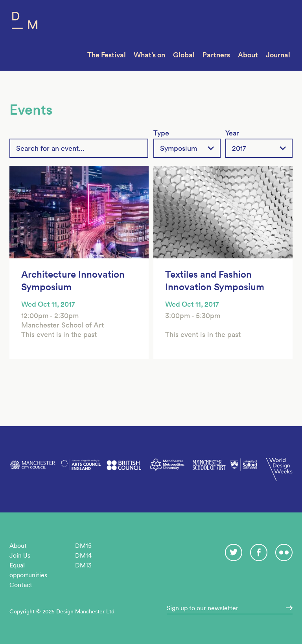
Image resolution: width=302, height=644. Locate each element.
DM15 (83, 545)
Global (184, 55)
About (248, 55)
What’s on (149, 55)
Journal (278, 55)
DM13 (83, 565)
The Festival (107, 55)
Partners (216, 55)
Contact (21, 585)
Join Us (20, 555)
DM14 (83, 555)
